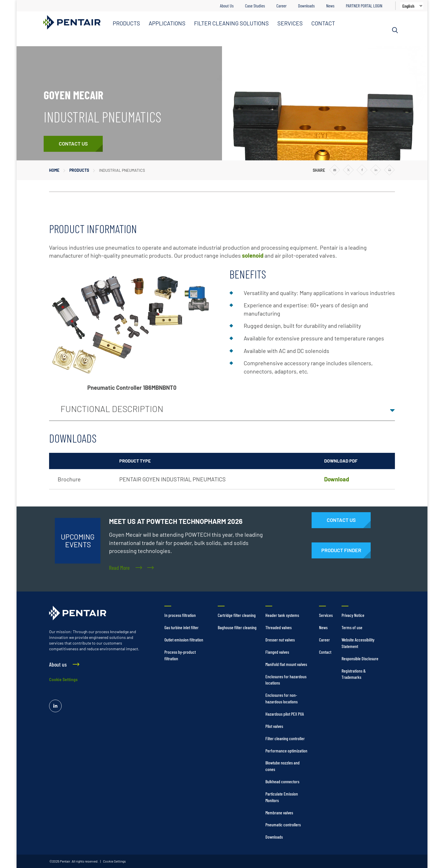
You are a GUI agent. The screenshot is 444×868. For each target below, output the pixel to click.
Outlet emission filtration (184, 640)
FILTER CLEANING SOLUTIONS (231, 23)
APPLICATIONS (167, 23)
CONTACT (323, 23)
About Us (227, 6)
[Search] (395, 30)
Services (326, 615)
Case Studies (255, 6)
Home (54, 170)
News (330, 6)
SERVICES (290, 23)
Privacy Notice (353, 615)
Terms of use (352, 627)
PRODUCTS (126, 23)
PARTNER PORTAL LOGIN (364, 6)
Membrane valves (279, 813)
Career (281, 6)
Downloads (306, 6)
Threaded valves (278, 627)
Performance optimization (286, 751)
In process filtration (180, 615)
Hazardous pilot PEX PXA (285, 714)
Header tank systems (282, 615)
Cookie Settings (63, 680)
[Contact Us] (73, 144)
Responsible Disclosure (360, 658)
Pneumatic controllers (283, 824)
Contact (325, 652)
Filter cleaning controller (285, 738)
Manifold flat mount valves (286, 664)
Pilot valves (274, 726)
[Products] (341, 550)
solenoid (253, 255)
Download (337, 479)
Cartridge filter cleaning (237, 615)
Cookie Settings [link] (114, 861)
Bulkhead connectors (282, 781)
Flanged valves (277, 652)
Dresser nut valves (280, 640)
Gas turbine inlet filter (181, 627)
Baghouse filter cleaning (237, 627)
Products (79, 170)
